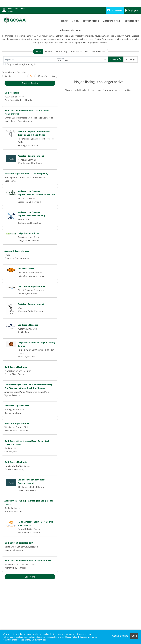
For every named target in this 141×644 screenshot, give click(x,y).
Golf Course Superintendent (32, 286)
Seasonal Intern (26, 269)
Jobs (75, 21)
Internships (91, 21)
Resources (132, 21)
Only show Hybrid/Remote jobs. (22, 64)
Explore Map (62, 51)
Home (65, 21)
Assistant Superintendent (31, 156)
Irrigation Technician (28, 233)
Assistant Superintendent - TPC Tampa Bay (26, 173)
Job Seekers (115, 10)
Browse (48, 51)
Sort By (8, 76)
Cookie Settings (120, 636)
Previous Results (30, 83)
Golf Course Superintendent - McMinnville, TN (28, 560)
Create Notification (46, 76)
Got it (134, 636)
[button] (130, 59)
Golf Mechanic (12, 93)
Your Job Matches (79, 51)
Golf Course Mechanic (16, 367)
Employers (132, 10)
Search (38, 51)
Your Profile (112, 21)
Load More (30, 577)
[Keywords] (30, 59)
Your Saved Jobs (99, 51)
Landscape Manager (28, 325)
